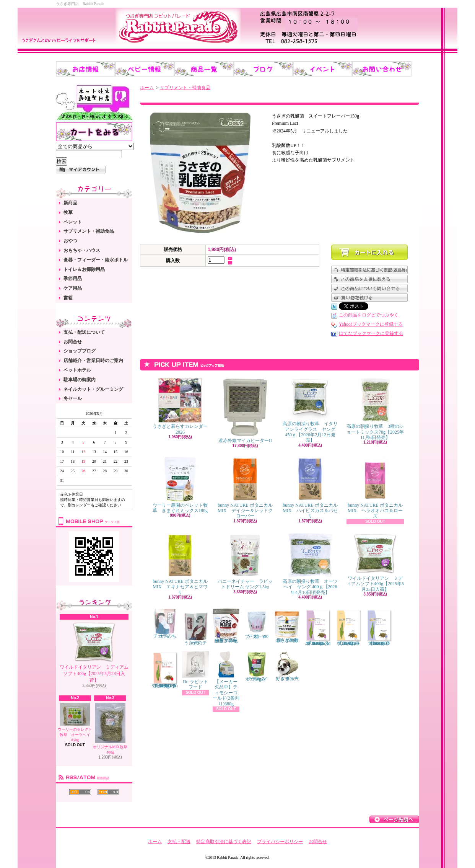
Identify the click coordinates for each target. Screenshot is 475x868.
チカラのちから (165, 624)
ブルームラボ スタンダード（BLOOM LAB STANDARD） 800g (166, 670)
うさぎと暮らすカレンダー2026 (180, 406)
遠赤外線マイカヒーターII (245, 411)
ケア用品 (73, 288)
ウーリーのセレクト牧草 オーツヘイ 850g (76, 722)
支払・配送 (179, 842)
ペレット (73, 222)
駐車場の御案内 (80, 380)
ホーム (147, 88)
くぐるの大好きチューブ (287, 666)
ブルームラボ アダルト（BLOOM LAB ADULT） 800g (348, 627)
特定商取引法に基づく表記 (224, 842)
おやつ (70, 241)
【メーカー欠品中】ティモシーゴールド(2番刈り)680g (226, 679)
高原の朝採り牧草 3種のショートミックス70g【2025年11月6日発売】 (375, 409)
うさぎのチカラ (195, 627)
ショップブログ (80, 351)
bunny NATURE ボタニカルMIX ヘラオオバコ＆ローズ (375, 488)
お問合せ (73, 342)
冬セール (73, 398)
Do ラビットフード (195, 670)
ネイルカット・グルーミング (93, 389)
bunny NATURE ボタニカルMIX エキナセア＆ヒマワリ (180, 564)
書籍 (68, 298)
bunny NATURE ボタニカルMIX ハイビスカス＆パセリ (310, 488)
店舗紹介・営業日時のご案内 (93, 361)
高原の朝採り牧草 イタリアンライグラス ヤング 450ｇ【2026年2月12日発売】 (310, 410)
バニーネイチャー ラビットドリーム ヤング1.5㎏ (245, 561)
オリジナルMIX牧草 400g (110, 728)
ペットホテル (77, 370)
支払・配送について (84, 332)
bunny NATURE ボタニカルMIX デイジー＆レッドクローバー (245, 488)
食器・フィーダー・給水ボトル (96, 260)
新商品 (70, 203)
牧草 (68, 212)
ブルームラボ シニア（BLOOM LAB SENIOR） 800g (379, 627)
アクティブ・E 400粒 (257, 624)
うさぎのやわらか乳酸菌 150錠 (287, 626)
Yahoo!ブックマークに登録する (371, 324)
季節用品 (73, 279)
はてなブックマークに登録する (371, 333)
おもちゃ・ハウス (82, 250)
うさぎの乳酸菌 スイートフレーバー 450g (226, 626)
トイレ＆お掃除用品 (84, 269)
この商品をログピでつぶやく (369, 315)
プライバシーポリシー (280, 842)
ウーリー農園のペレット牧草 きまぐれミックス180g (180, 485)
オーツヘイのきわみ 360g (257, 666)
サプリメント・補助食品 (89, 231)
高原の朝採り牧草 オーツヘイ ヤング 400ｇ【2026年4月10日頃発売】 (310, 564)
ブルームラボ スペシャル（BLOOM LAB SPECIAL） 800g (318, 627)
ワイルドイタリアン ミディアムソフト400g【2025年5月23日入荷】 (94, 652)
